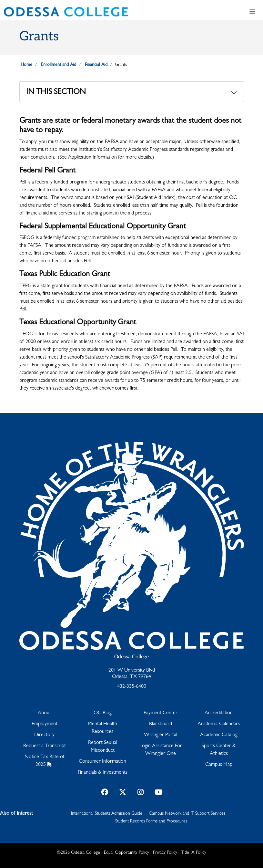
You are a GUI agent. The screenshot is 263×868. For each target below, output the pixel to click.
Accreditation (219, 713)
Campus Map (219, 765)
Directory (44, 735)
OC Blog (103, 713)
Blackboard (161, 724)
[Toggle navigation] (252, 12)
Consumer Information (102, 762)
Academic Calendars (219, 724)
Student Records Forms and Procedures (151, 821)
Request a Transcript (45, 746)
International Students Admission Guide (107, 814)
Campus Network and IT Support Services (187, 814)
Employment (45, 724)
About (44, 713)
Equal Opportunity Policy (126, 853)
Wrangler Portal (161, 735)
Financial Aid (96, 65)
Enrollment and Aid (59, 65)
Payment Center (161, 713)
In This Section (56, 93)
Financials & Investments (103, 773)
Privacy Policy (165, 853)
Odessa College (131, 657)
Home (26, 65)
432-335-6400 (132, 687)
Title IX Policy (194, 853)
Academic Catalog (219, 735)
